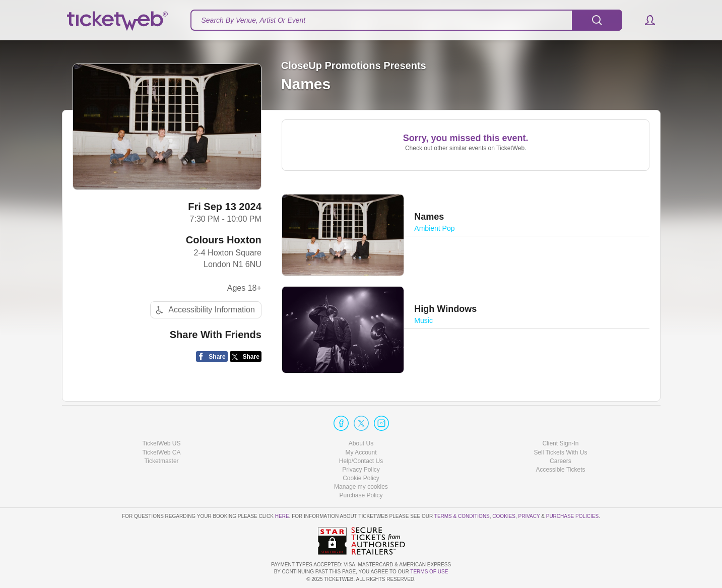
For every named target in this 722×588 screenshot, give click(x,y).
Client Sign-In (560, 443)
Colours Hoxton (224, 240)
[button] (645, 20)
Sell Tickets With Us (560, 452)
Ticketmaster (161, 461)
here (282, 516)
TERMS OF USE (429, 572)
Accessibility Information (204, 310)
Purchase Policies (572, 516)
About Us (361, 443)
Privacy (529, 516)
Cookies (504, 516)
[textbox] (406, 20)
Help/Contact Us (361, 461)
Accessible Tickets (560, 470)
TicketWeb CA (161, 452)
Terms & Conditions (462, 516)
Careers (561, 461)
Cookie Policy (361, 478)
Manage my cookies (361, 487)
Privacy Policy (361, 470)
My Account (361, 452)
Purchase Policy (361, 495)
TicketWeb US (161, 443)
